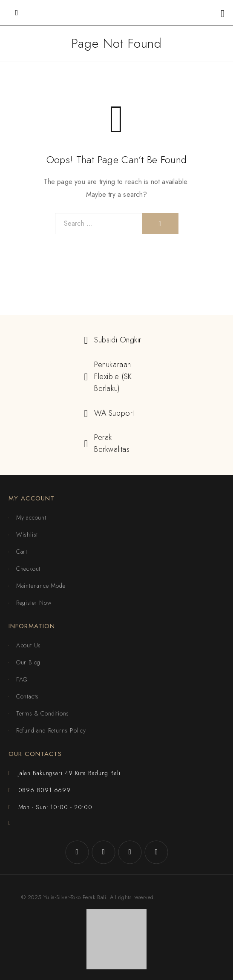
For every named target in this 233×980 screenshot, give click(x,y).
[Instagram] (104, 852)
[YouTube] (156, 852)
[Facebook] (77, 852)
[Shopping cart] (223, 13)
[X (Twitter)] (130, 852)
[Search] (160, 224)
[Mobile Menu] (17, 13)
